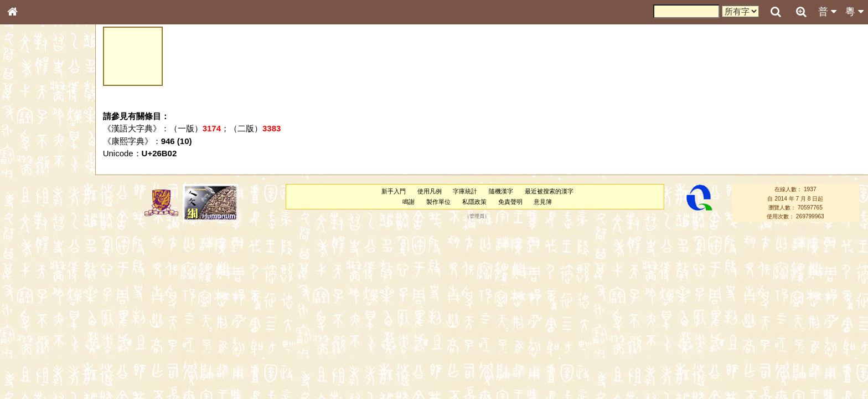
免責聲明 (510, 202)
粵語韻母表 (30, 242)
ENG (49, 122)
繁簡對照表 (30, 380)
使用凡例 (430, 191)
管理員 (477, 217)
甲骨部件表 (30, 170)
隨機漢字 (501, 191)
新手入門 (394, 191)
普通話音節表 (34, 308)
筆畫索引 (27, 159)
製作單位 (438, 202)
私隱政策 (474, 202)
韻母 (38, 297)
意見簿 (543, 202)
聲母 (22, 297)
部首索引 (27, 149)
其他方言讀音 (34, 318)
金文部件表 (30, 181)
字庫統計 (465, 191)
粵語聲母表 (30, 231)
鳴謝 (409, 202)
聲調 (53, 297)
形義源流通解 (34, 191)
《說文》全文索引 (40, 348)
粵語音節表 (30, 221)
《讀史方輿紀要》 (40, 359)
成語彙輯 (27, 369)
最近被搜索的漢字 (549, 191)
